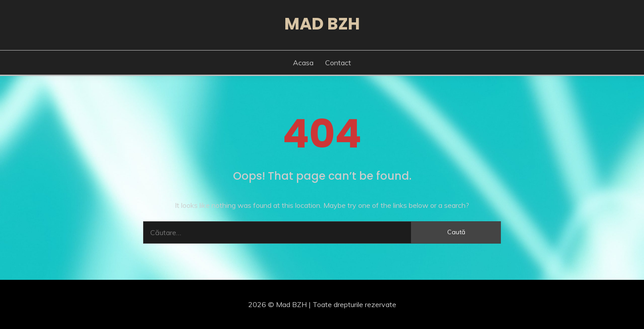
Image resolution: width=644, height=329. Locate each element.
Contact (338, 63)
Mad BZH (322, 24)
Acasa (303, 63)
